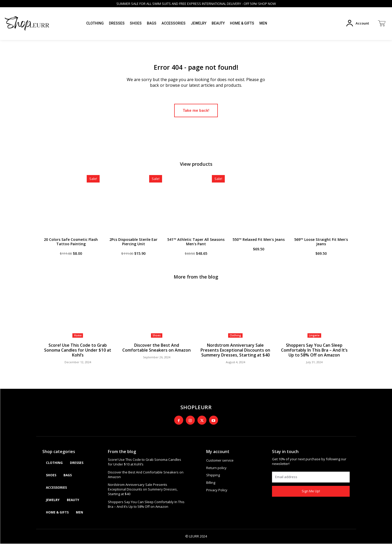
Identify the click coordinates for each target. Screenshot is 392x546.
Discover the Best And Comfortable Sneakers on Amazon (157, 351)
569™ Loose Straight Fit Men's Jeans (321, 244)
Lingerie (314, 338)
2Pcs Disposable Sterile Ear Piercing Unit (133, 244)
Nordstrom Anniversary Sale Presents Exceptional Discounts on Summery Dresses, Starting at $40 (235, 353)
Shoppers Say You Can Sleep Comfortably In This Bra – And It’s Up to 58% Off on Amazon (314, 353)
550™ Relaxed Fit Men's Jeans (259, 242)
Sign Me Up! (311, 493)
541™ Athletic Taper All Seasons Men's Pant (196, 244)
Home (78, 338)
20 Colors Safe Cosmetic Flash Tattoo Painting (71, 244)
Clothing (235, 338)
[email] (311, 479)
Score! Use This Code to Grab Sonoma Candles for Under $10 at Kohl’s (78, 353)
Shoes (157, 338)
